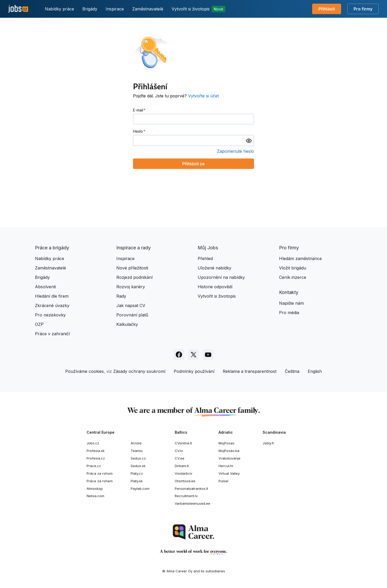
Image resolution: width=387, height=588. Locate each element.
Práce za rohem (100, 481)
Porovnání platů (132, 315)
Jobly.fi (268, 443)
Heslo (138, 131)
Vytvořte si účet (203, 96)
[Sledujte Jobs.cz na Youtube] (208, 355)
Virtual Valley (229, 473)
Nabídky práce (59, 9)
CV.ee (180, 458)
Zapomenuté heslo (235, 151)
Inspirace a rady (134, 248)
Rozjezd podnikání (134, 277)
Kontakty (289, 292)
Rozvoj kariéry (131, 287)
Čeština (292, 371)
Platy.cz (137, 473)
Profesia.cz (96, 458)
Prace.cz (94, 466)
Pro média (289, 313)
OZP (39, 324)
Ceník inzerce (293, 277)
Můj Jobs (208, 248)
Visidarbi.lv (183, 473)
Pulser (224, 481)
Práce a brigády (52, 248)
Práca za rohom (100, 473)
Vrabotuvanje (229, 458)
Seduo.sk (138, 466)
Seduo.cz (138, 458)
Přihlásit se (194, 164)
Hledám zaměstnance (300, 258)
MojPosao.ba (229, 451)
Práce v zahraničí (52, 334)
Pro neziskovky (50, 315)
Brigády (90, 9)
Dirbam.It (182, 466)
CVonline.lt (183, 443)
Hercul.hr (226, 466)
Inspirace (115, 9)
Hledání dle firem (52, 296)
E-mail (138, 110)
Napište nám (291, 303)
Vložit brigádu (293, 268)
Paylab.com (140, 489)
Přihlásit (327, 9)
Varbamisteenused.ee (192, 503)
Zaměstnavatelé (148, 9)
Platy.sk (137, 481)
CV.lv (179, 451)
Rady (121, 296)
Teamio (137, 451)
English (315, 371)
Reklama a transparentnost (250, 371)
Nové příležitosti (132, 268)
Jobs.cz (93, 443)
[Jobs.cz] (18, 9)
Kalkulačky (127, 324)
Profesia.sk (96, 451)
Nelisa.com (95, 496)
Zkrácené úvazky (52, 305)
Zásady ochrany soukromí (139, 371)
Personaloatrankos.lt (191, 489)
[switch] (249, 140)
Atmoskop (95, 489)
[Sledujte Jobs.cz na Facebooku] (179, 355)
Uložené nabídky (214, 268)
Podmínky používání (194, 371)
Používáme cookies (84, 371)
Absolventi (45, 287)
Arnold (136, 443)
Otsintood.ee (185, 481)
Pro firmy (363, 9)
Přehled (205, 258)
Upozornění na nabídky (221, 277)
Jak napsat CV (131, 305)
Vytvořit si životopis (198, 9)
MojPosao (226, 443)
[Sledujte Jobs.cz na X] (194, 355)
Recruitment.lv (186, 496)
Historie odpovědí (215, 287)
